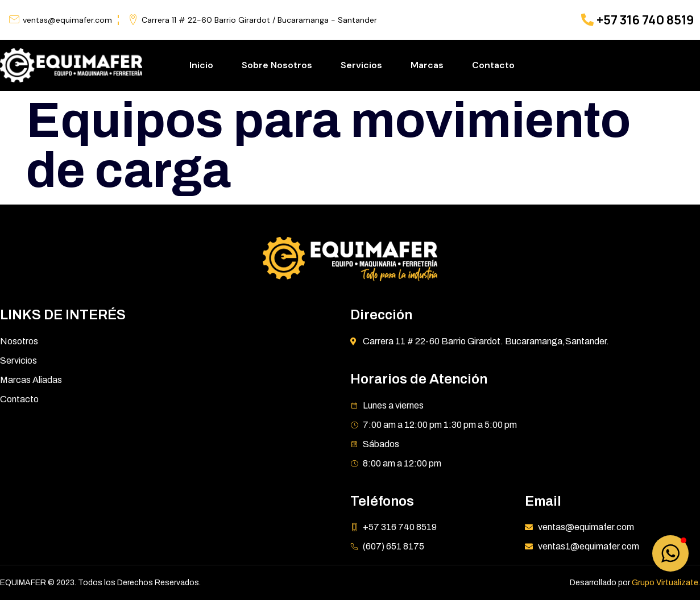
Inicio (201, 65)
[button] (670, 553)
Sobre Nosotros (277, 65)
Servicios (361, 65)
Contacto (493, 65)
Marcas (427, 65)
